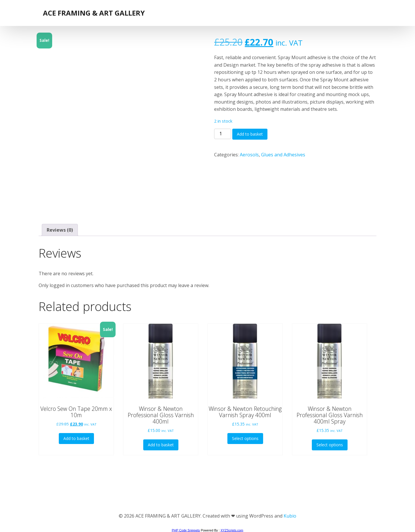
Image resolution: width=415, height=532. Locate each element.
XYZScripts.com (232, 530)
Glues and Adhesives (283, 155)
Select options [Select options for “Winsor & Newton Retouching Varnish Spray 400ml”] (245, 438)
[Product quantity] (222, 134)
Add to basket (250, 134)
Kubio (290, 516)
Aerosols (249, 155)
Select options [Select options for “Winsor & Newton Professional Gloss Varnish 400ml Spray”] (330, 445)
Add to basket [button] (76, 438)
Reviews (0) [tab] (60, 230)
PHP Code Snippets (186, 530)
